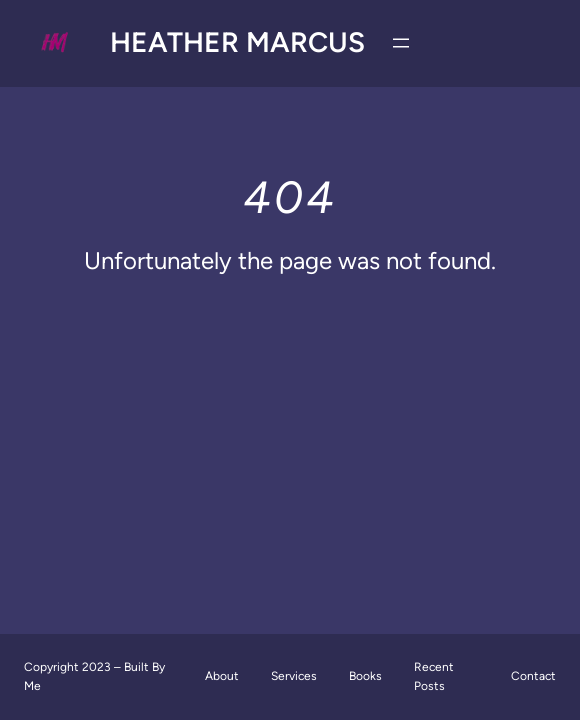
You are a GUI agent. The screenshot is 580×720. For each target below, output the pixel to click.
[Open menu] (401, 43)
